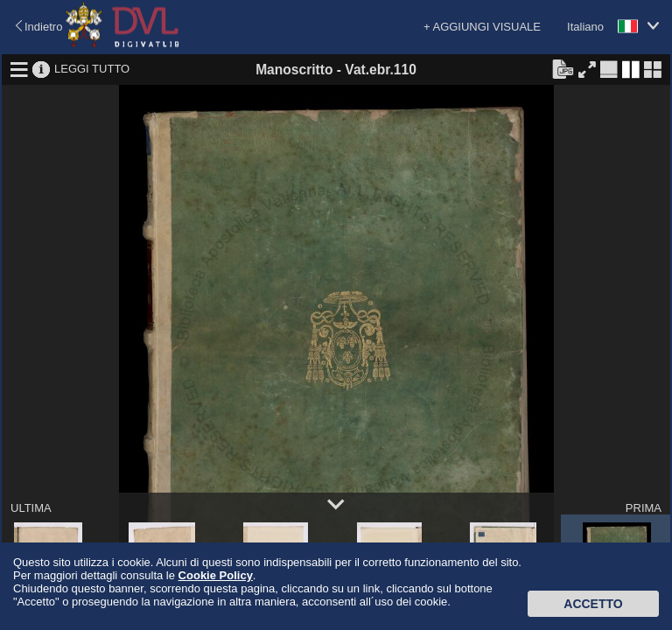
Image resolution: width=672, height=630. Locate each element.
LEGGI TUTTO (92, 69)
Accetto (593, 604)
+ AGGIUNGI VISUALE (482, 27)
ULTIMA (31, 508)
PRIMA (644, 508)
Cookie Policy (216, 575)
